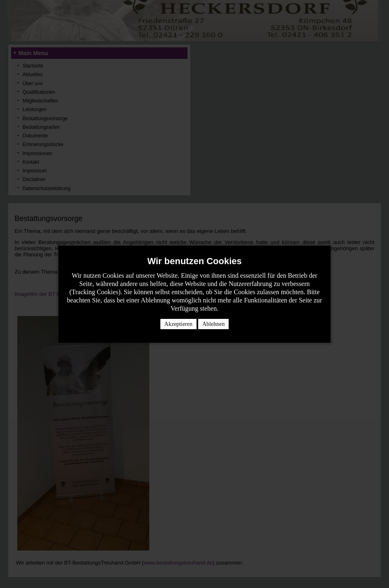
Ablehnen (213, 324)
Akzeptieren (178, 324)
